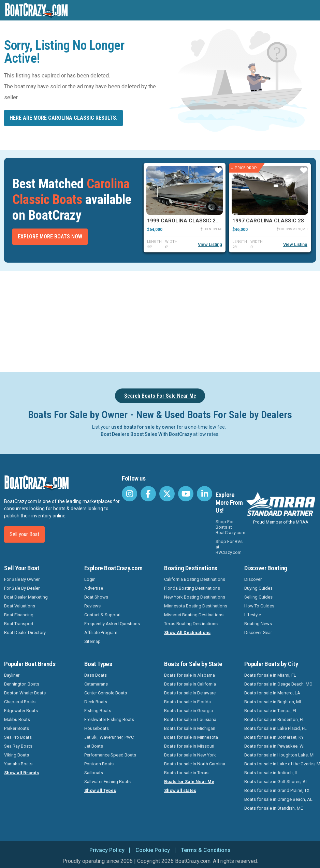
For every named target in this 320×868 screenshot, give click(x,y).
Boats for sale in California (190, 684)
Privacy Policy (107, 850)
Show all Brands (21, 773)
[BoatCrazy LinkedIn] (205, 494)
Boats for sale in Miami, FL (270, 675)
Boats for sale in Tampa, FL (271, 711)
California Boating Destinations (195, 579)
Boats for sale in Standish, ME (274, 808)
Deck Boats (96, 702)
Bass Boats (96, 675)
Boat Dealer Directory (25, 632)
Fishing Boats (98, 711)
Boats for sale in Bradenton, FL (274, 719)
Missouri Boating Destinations (194, 615)
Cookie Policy (153, 850)
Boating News (258, 624)
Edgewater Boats (21, 711)
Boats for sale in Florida (187, 702)
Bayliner (12, 675)
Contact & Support (103, 615)
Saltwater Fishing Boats (107, 782)
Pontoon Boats (99, 764)
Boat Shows (96, 597)
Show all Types (100, 790)
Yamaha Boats (18, 764)
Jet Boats (94, 746)
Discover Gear (258, 632)
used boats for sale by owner (143, 427)
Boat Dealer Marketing (26, 597)
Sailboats (94, 773)
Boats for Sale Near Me (189, 782)
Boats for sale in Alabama (190, 675)
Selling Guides (258, 597)
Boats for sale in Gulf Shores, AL (276, 782)
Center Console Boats (106, 693)
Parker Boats (17, 728)
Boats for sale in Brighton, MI (273, 702)
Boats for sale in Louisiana (190, 719)
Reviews (92, 606)
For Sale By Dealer (22, 588)
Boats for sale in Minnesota (191, 737)
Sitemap (92, 641)
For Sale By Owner (22, 579)
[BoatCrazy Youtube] (186, 494)
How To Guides (259, 606)
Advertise (94, 588)
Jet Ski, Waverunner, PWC (109, 737)
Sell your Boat (24, 534)
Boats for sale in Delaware (190, 693)
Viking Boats (17, 755)
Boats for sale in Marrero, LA (272, 693)
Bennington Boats (22, 684)
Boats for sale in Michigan (190, 728)
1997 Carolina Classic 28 (268, 221)
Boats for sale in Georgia (188, 711)
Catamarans (96, 684)
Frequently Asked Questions (112, 624)
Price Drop (244, 168)
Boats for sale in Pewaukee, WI (274, 746)
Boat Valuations (20, 606)
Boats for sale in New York (190, 755)
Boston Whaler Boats (25, 693)
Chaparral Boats (20, 702)
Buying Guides (258, 588)
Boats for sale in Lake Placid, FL (275, 728)
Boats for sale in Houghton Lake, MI (279, 755)
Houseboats (97, 728)
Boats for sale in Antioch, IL (271, 773)
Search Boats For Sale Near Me (160, 396)
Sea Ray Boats (18, 746)
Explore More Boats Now (50, 237)
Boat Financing (19, 615)
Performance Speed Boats (110, 755)
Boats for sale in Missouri (189, 746)
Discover (253, 579)
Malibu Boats (17, 719)
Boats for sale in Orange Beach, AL (278, 799)
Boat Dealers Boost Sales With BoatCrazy (146, 434)
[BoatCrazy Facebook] (148, 494)
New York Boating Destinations (195, 597)
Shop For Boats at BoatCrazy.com (230, 527)
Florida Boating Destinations (192, 588)
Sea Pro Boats (18, 737)
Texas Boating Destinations (191, 624)
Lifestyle (253, 615)
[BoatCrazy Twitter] (167, 494)
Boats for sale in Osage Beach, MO (278, 684)
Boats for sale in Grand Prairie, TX (277, 790)
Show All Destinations (187, 632)
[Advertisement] (160, 320)
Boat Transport (19, 624)
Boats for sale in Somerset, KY (274, 737)
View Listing (210, 244)
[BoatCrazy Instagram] (129, 494)
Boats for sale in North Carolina (195, 764)
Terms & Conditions (206, 850)
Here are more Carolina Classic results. (63, 118)
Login (90, 579)
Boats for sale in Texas (186, 773)
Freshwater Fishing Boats (109, 719)
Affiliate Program (101, 632)
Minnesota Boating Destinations (196, 606)
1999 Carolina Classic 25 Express (195, 221)
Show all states (180, 790)
